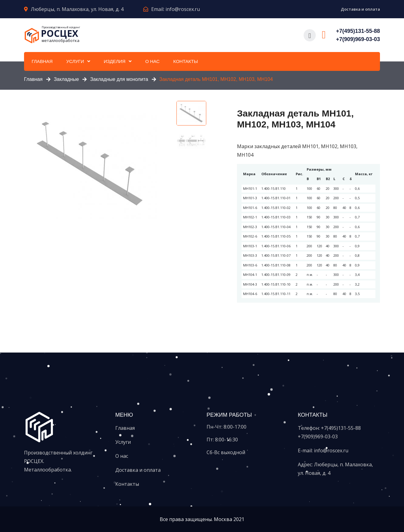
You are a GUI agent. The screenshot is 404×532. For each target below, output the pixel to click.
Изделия (115, 61)
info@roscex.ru (183, 9)
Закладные (66, 79)
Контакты (186, 61)
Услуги (75, 61)
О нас (152, 61)
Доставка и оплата (360, 9)
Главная (42, 61)
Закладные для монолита (119, 79)
